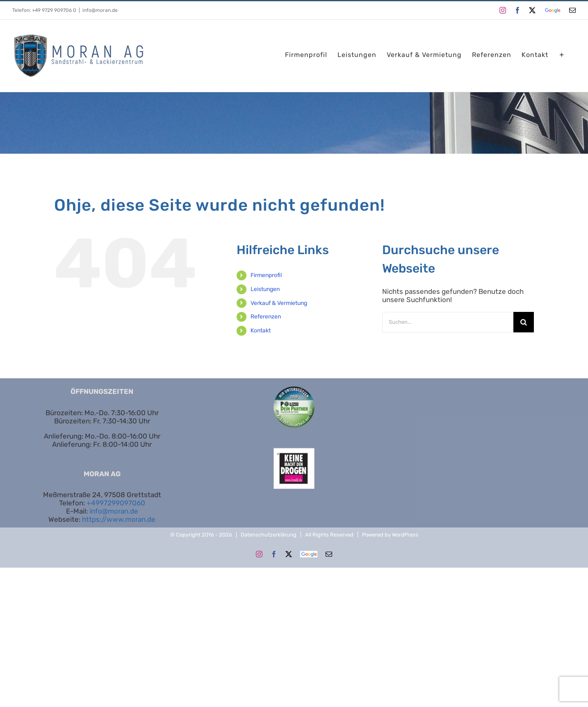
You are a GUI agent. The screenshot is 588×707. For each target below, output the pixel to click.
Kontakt (261, 331)
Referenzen (266, 317)
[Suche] (524, 322)
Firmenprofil (266, 275)
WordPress (405, 535)
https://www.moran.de (119, 519)
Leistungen (265, 289)
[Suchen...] (448, 322)
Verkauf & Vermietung (279, 303)
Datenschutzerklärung (269, 535)
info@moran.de (100, 10)
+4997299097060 (116, 503)
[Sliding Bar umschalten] (562, 55)
